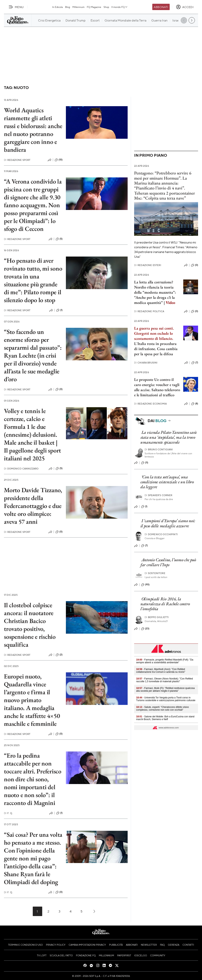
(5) (59, 239)
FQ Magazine (94, 7)
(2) (59, 655)
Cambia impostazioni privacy (87, 945)
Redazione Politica (149, 311)
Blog (68, 7)
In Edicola (58, 7)
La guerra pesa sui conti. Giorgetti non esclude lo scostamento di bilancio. (154, 333)
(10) (59, 160)
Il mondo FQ (120, 7)
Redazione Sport (17, 160)
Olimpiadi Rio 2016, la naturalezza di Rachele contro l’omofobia (165, 604)
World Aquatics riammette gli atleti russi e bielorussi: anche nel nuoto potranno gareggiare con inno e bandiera (33, 130)
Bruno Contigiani (159, 449)
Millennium (78, 7)
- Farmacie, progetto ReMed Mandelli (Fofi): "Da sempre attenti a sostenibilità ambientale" (165, 661)
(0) (59, 389)
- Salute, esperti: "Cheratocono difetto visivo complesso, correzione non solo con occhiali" (162, 708)
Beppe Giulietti (157, 617)
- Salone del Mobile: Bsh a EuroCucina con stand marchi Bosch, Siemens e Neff (165, 718)
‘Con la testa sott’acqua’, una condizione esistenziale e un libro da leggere (167, 482)
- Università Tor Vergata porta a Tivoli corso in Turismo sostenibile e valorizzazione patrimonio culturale (166, 699)
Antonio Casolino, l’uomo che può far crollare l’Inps (168, 562)
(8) (195, 404)
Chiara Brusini (146, 363)
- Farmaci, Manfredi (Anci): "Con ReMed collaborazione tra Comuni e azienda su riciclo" (161, 671)
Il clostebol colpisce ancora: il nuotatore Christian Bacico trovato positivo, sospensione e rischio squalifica (30, 625)
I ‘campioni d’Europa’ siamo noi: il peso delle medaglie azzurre (168, 523)
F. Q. (8, 813)
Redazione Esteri (148, 265)
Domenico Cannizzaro (21, 469)
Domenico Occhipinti (161, 534)
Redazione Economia (150, 404)
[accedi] (185, 7)
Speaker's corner (159, 495)
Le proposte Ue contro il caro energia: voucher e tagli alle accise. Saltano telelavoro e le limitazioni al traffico (157, 387)
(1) (59, 310)
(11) (145, 463)
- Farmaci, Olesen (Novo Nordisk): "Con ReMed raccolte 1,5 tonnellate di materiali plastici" (165, 680)
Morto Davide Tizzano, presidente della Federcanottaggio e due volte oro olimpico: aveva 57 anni (33, 506)
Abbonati (161, 7)
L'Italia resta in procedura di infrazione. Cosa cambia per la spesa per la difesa (156, 349)
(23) (145, 629)
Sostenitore (155, 573)
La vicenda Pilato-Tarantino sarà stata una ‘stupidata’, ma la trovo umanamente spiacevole (169, 437)
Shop (106, 7)
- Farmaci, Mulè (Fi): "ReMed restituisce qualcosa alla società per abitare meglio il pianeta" (165, 690)
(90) (145, 585)
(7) (195, 363)
